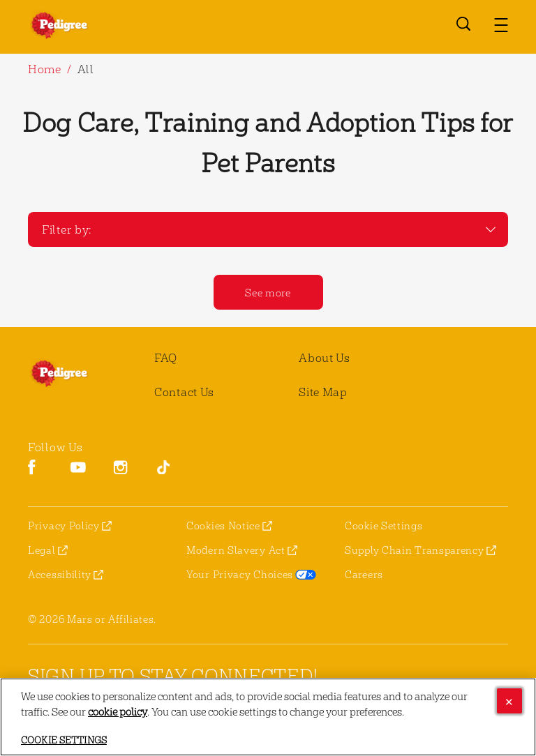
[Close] (509, 701)
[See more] (268, 292)
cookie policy (118, 711)
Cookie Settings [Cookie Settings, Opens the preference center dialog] (64, 740)
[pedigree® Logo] (77, 373)
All (86, 69)
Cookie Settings (384, 526)
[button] (501, 25)
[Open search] (463, 24)
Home (45, 69)
